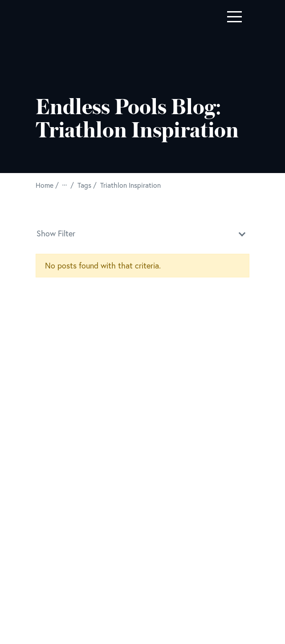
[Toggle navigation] (234, 17)
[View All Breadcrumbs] (65, 185)
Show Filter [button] (142, 233)
